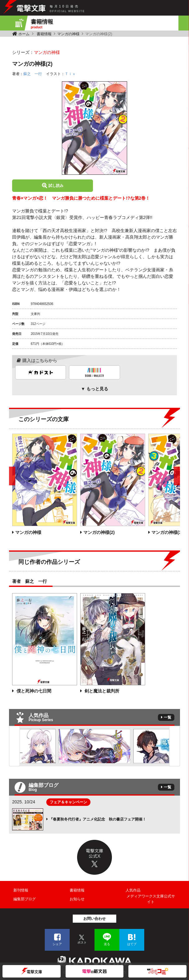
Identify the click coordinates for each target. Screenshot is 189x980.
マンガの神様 (68, 34)
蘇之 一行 (33, 74)
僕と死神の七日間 (33, 691)
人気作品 (133, 890)
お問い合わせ (94, 919)
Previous (14, 746)
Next (175, 746)
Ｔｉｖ (70, 74)
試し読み (56, 186)
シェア (57, 944)
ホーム (24, 34)
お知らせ (77, 899)
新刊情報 (21, 890)
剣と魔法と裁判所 (101, 691)
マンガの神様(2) (99, 532)
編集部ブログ (25, 899)
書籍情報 (44, 34)
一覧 (168, 717)
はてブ (132, 944)
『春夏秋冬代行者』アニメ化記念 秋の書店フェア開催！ (98, 819)
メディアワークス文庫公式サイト (151, 899)
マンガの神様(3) (167, 532)
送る (107, 944)
